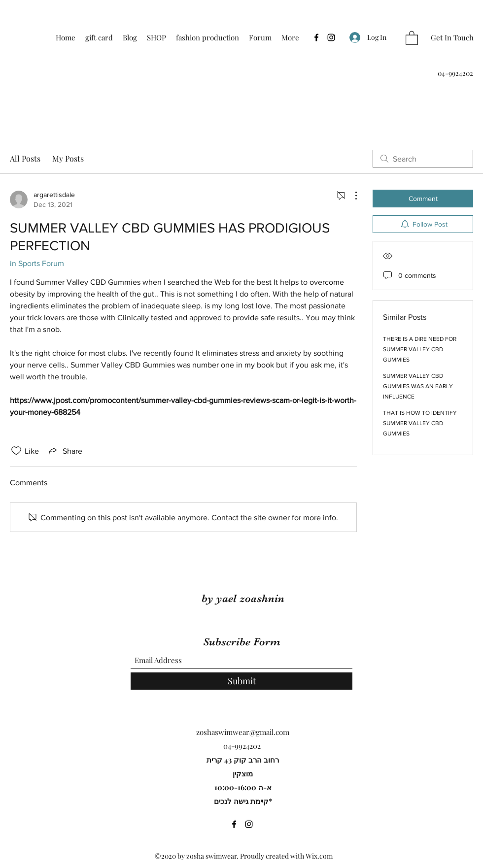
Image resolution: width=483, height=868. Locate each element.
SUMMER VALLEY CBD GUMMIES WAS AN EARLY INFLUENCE (418, 386)
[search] (423, 159)
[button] (412, 37)
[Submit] (241, 681)
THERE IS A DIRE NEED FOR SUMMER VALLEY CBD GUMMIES (420, 349)
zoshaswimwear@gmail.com (243, 732)
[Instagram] (331, 37)
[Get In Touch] (452, 38)
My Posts (68, 158)
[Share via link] (65, 451)
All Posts (25, 158)
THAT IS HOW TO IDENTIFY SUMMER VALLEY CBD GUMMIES (420, 423)
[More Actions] (351, 196)
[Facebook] (316, 37)
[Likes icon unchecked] (16, 451)
